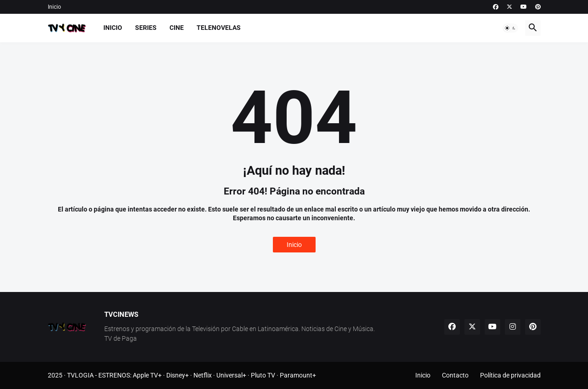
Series (146, 28)
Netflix (203, 375)
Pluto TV (263, 375)
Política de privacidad (510, 375)
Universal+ (231, 375)
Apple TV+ (147, 375)
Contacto (455, 375)
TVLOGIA (80, 375)
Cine (177, 28)
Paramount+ (298, 375)
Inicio (54, 7)
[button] (510, 28)
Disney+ (178, 375)
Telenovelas (219, 28)
